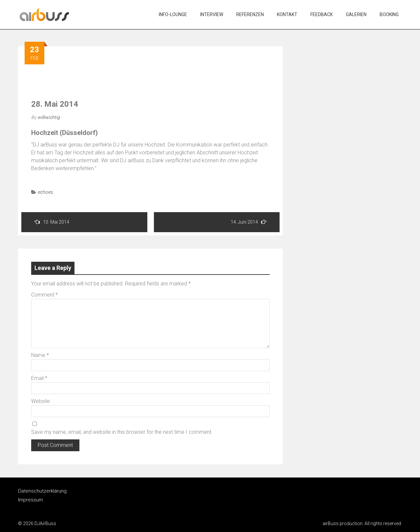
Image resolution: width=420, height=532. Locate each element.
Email (39, 378)
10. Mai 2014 (52, 222)
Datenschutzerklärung (42, 491)
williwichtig (49, 117)
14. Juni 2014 (249, 222)
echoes (45, 192)
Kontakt (287, 14)
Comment (44, 295)
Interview (212, 14)
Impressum (31, 500)
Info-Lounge (173, 14)
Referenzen (250, 14)
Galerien (356, 14)
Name (40, 355)
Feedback (322, 14)
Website (41, 401)
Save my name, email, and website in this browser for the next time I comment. (122, 432)
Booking (389, 14)
